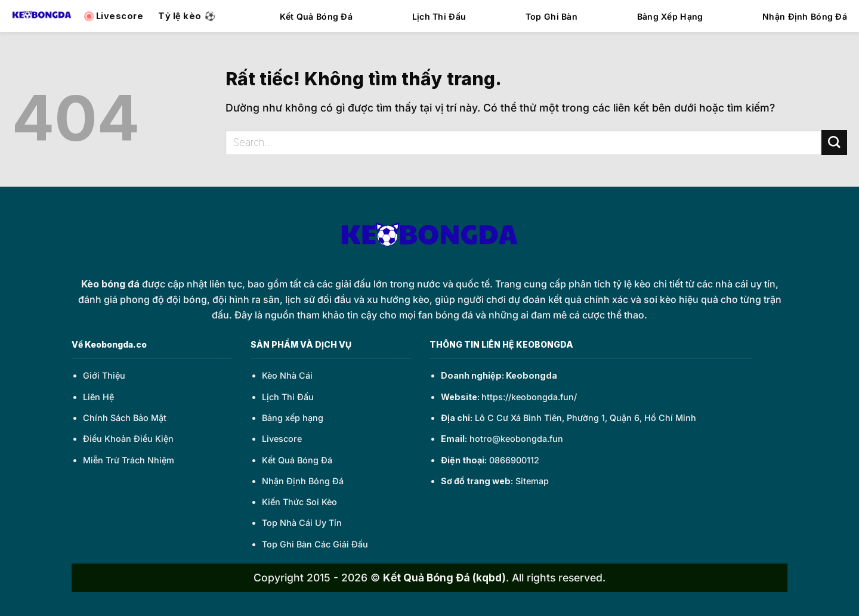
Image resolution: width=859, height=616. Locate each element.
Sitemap (532, 481)
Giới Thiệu (104, 375)
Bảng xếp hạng (293, 418)
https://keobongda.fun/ (529, 397)
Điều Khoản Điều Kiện (128, 439)
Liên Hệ (98, 397)
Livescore (282, 439)
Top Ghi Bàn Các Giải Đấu (315, 544)
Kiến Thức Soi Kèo (299, 502)
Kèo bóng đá (110, 284)
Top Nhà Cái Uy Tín (302, 523)
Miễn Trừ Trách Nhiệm (129, 460)
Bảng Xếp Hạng (670, 16)
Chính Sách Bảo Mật (125, 418)
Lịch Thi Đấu (439, 16)
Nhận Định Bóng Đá (805, 16)
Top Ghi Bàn (551, 16)
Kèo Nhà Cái (287, 375)
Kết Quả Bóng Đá (316, 16)
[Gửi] (834, 143)
